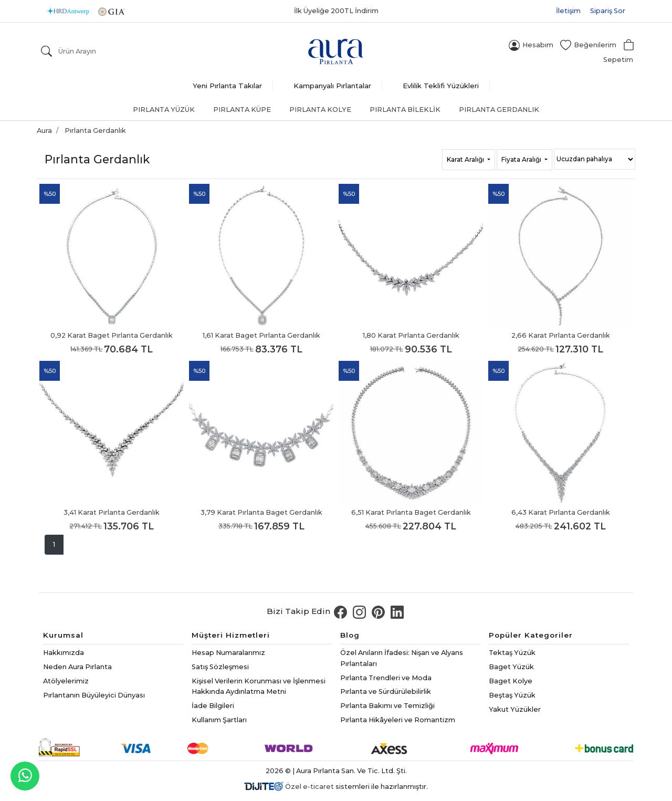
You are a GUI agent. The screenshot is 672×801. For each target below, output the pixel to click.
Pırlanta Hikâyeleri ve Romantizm (398, 720)
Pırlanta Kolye (320, 110)
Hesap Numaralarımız (228, 653)
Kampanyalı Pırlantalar (332, 86)
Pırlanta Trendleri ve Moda (386, 678)
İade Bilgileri (213, 706)
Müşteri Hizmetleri (231, 635)
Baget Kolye (511, 681)
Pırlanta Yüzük (164, 110)
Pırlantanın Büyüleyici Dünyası (94, 695)
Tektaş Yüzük (512, 653)
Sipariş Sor (608, 11)
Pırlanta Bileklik (405, 110)
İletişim (568, 11)
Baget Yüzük (511, 667)
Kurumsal (63, 635)
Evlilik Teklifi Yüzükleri (441, 86)
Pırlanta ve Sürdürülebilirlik (386, 691)
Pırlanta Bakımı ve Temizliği (387, 706)
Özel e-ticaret (309, 787)
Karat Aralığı (466, 159)
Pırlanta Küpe (242, 110)
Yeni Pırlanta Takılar (227, 86)
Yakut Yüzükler (515, 709)
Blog (350, 635)
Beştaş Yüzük (512, 695)
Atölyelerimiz (66, 681)
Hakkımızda (64, 653)
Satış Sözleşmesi (220, 667)
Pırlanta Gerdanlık (499, 110)
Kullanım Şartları (219, 720)
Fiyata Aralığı (522, 159)
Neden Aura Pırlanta (77, 667)
